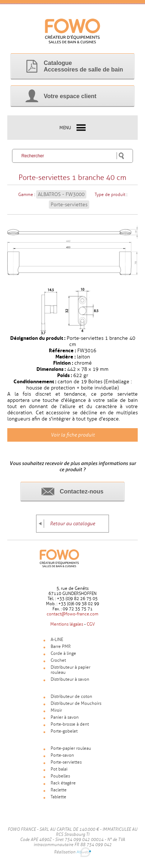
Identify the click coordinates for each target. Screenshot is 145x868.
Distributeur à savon (70, 679)
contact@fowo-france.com (72, 614)
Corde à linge (63, 653)
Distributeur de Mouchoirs (76, 703)
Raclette (59, 790)
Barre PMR (61, 646)
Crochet (58, 660)
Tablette (58, 797)
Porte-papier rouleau (71, 748)
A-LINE (57, 640)
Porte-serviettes (69, 205)
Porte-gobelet (64, 731)
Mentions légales (67, 624)
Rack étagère (63, 783)
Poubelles (60, 776)
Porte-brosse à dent (70, 724)
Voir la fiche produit (73, 435)
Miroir (56, 710)
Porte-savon (62, 755)
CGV (91, 624)
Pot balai (59, 769)
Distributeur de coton (71, 696)
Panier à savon (65, 717)
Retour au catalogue (72, 524)
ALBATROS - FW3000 (61, 194)
